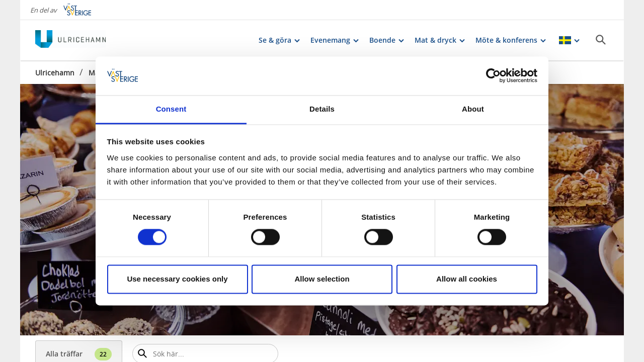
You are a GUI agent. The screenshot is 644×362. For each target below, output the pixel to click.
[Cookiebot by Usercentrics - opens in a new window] (493, 76)
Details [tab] (322, 109)
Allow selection (322, 279)
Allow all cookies (467, 279)
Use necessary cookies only (177, 279)
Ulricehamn (55, 73)
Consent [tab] (171, 109)
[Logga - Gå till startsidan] (70, 40)
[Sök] (601, 40)
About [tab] (473, 109)
